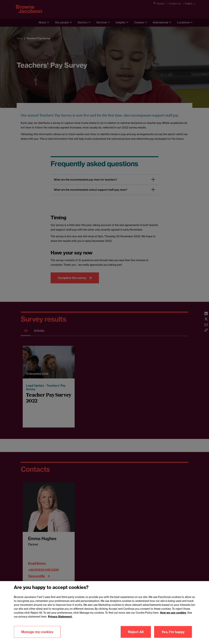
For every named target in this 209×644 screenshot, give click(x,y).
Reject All (136, 636)
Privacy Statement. (60, 620)
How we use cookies (173, 617)
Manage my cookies (37, 636)
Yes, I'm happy (173, 636)
